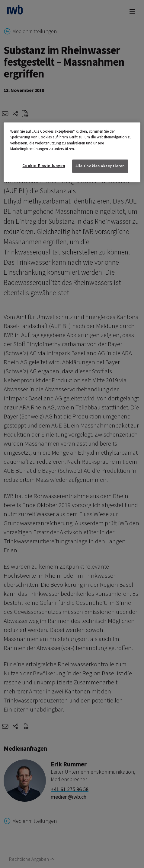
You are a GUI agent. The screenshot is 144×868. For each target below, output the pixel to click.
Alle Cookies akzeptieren (100, 166)
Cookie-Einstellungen (44, 166)
